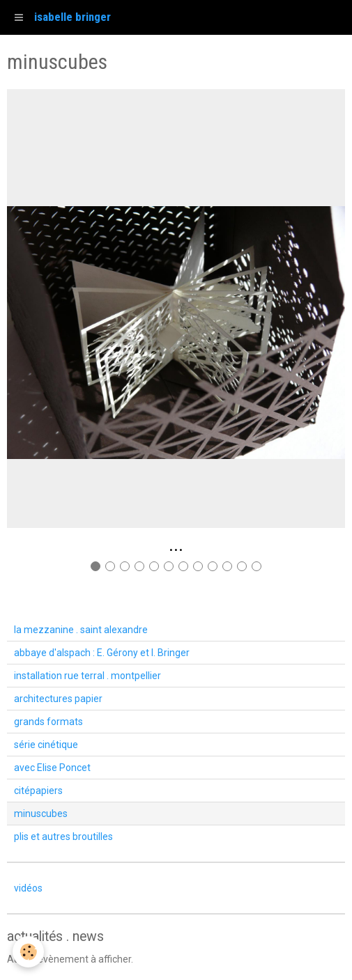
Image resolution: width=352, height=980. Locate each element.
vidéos (28, 888)
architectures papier (58, 699)
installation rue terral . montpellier (87, 676)
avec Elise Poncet (52, 768)
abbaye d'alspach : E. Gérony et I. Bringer (102, 653)
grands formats (48, 722)
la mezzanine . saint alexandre (81, 630)
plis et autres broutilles (63, 837)
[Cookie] (28, 952)
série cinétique (46, 745)
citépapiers (38, 791)
